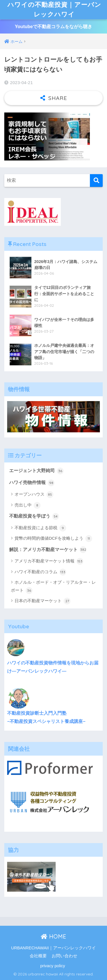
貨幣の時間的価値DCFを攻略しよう (53, 539)
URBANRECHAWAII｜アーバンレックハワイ (53, 948)
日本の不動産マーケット (43, 601)
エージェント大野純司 (36, 471)
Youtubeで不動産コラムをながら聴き (53, 27)
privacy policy (53, 966)
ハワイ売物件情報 (32, 483)
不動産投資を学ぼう (34, 516)
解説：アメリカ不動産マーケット (48, 550)
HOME (53, 936)
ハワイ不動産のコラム (40, 572)
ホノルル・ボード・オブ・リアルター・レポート (53, 587)
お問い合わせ (64, 956)
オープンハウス (34, 495)
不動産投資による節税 (40, 528)
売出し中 (28, 505)
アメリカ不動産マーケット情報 (49, 561)
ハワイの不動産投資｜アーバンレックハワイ (54, 10)
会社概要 (38, 956)
